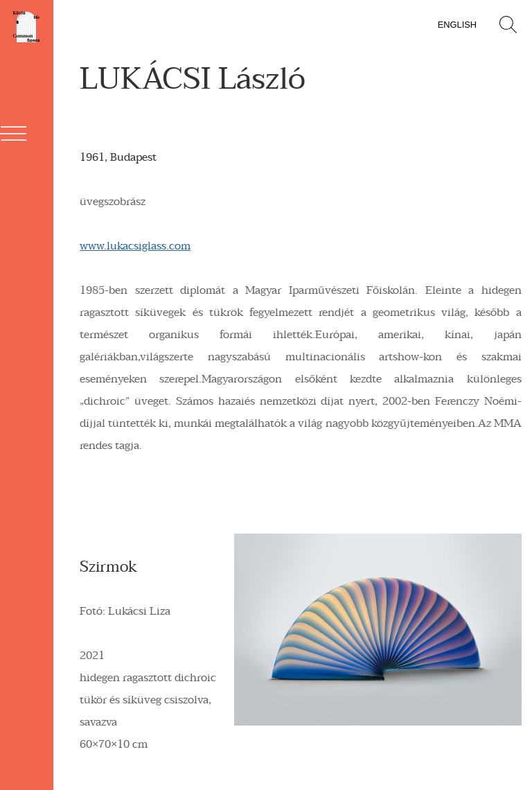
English (457, 25)
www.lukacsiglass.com (135, 246)
